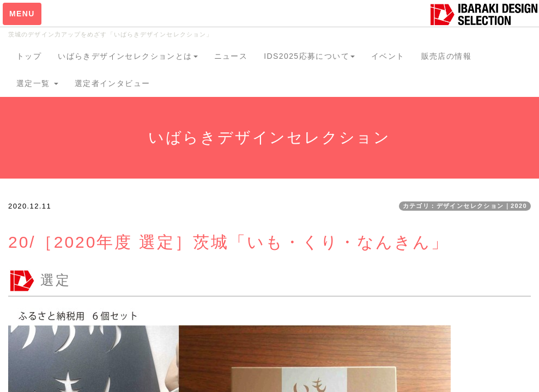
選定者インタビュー (113, 83)
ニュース (231, 56)
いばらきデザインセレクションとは (128, 56)
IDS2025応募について (309, 56)
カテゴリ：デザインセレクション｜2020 (465, 206)
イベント (388, 56)
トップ (29, 56)
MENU (22, 14)
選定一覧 (37, 83)
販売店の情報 (446, 56)
